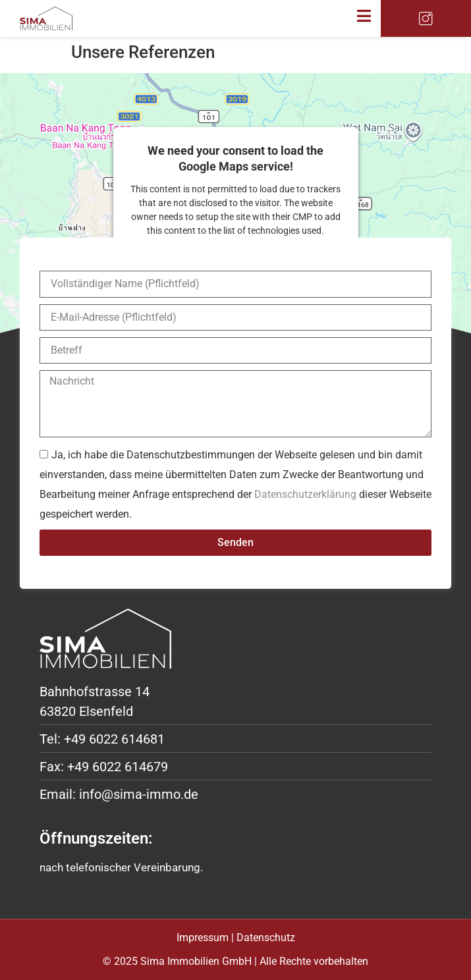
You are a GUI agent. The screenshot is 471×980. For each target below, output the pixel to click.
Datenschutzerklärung (305, 494)
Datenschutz (266, 938)
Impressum (203, 938)
